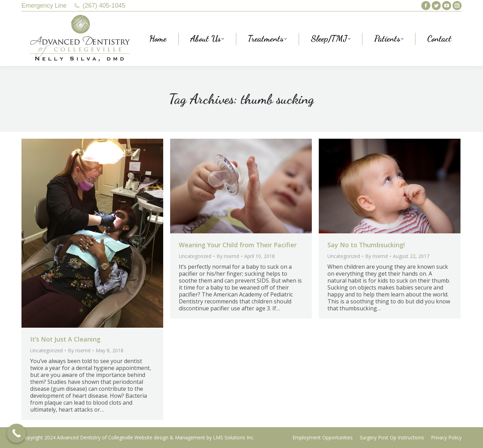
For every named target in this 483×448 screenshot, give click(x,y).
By (79, 350)
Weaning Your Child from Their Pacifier (238, 245)
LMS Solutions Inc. (234, 437)
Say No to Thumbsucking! (366, 245)
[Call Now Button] (16, 433)
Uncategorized (46, 350)
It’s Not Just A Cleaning (65, 339)
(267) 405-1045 (104, 6)
